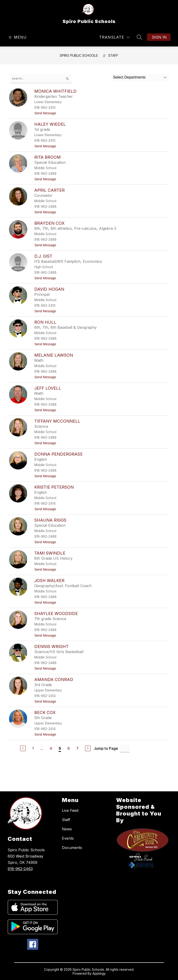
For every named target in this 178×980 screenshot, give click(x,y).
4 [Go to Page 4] (51, 748)
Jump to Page (106, 748)
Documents (72, 848)
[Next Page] (88, 748)
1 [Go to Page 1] (33, 748)
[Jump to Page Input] (125, 748)
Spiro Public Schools (79, 55)
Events (68, 838)
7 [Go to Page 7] (77, 748)
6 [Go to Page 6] (69, 748)
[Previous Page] (23, 748)
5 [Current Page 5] (60, 748)
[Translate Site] (114, 37)
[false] (41, 78)
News (67, 829)
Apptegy (99, 973)
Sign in (159, 37)
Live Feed (70, 810)
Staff (113, 55)
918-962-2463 (20, 869)
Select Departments (129, 77)
